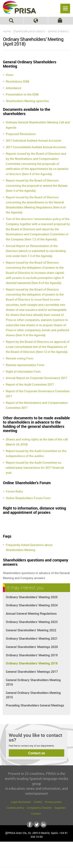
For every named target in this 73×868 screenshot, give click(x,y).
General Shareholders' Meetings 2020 (32, 647)
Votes (10, 75)
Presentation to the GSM (22, 94)
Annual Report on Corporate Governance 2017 (36, 378)
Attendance (14, 88)
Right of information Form (23, 371)
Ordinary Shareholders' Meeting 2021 (32, 639)
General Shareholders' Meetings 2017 (32, 672)
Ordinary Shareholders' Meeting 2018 (32, 663)
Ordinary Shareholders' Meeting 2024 (32, 605)
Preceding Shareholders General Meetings (35, 705)
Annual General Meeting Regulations (31, 614)
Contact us (37, 753)
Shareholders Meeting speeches (27, 101)
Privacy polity (53, 802)
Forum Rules (14, 491)
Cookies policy (15, 808)
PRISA (19, 9)
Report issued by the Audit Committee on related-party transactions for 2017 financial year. (35, 468)
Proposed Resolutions (21, 134)
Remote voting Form (20, 358)
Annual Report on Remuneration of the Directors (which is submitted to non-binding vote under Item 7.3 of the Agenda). (36, 251)
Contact (36, 813)
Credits (38, 802)
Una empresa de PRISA (37, 854)
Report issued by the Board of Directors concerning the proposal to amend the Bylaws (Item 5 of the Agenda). (37, 185)
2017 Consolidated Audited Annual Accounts (36, 147)
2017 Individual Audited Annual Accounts (34, 140)
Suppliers (60, 808)
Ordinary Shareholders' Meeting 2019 (32, 655)
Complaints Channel (39, 808)
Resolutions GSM (17, 81)
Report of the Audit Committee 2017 (30, 384)
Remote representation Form (25, 365)
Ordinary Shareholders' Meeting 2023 (32, 622)
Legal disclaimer (21, 802)
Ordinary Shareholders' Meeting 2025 (32, 597)
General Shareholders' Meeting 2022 (31, 630)
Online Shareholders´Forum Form (28, 498)
